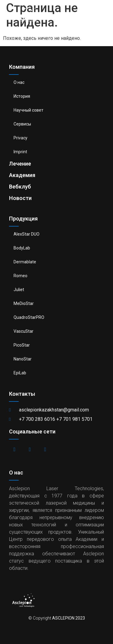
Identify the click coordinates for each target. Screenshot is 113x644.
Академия (22, 175)
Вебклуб (20, 187)
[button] (104, 14)
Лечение (20, 164)
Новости (20, 198)
